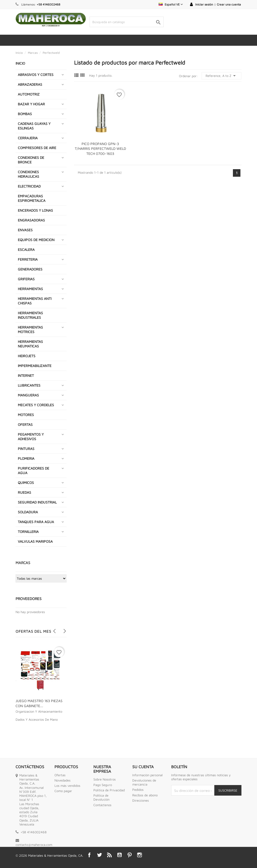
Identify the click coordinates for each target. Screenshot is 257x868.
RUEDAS (24, 492)
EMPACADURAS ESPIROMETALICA (32, 198)
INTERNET (26, 375)
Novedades (62, 780)
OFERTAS (25, 424)
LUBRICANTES (29, 385)
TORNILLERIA (28, 532)
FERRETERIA (28, 259)
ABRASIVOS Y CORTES (36, 75)
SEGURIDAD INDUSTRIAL (37, 502)
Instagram (140, 855)
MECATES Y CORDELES (36, 405)
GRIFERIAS (26, 279)
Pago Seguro (103, 785)
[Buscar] (127, 22)
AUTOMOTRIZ (29, 94)
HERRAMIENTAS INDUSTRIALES (30, 315)
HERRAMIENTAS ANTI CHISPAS (35, 301)
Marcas (23, 563)
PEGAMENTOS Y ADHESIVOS (31, 437)
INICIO (20, 63)
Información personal (147, 775)
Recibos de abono (145, 795)
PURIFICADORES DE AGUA (34, 470)
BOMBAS (25, 114)
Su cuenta (143, 767)
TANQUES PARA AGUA (36, 522)
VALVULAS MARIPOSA (35, 541)
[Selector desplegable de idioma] (171, 4)
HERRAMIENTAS (30, 289)
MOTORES (26, 415)
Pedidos (138, 790)
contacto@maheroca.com (34, 845)
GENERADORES (30, 269)
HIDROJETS (27, 356)
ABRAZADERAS (30, 84)
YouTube (119, 855)
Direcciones (141, 800)
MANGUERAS (28, 395)
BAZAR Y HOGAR (31, 104)
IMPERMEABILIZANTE (35, 366)
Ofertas (60, 775)
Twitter (99, 855)
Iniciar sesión (204, 4)
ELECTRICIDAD (29, 186)
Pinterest (130, 855)
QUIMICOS (26, 483)
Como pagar (63, 791)
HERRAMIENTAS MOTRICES (30, 329)
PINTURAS (26, 449)
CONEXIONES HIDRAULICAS (28, 174)
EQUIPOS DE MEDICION (36, 240)
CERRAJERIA (28, 138)
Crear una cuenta (229, 4)
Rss (109, 855)
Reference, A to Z (221, 76)
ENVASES (25, 230)
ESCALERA (26, 249)
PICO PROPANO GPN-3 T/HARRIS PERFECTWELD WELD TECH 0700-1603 (100, 149)
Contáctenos (102, 805)
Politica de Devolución (101, 797)
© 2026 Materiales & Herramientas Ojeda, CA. (49, 855)
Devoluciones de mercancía (144, 782)
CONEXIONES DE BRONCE (31, 160)
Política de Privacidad (109, 790)
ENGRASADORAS (31, 220)
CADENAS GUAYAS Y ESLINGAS (34, 126)
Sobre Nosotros (105, 779)
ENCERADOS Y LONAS (35, 210)
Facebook (89, 855)
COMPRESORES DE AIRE (37, 148)
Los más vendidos (67, 786)
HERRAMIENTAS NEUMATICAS (30, 344)
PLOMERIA (26, 458)
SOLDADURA (28, 512)
